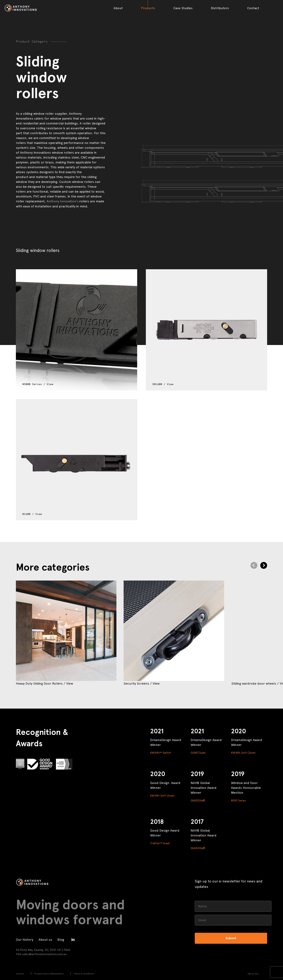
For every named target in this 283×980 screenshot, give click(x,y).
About (118, 8)
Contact (253, 8)
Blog (61, 940)
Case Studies (183, 8)
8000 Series (239, 801)
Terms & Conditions (84, 974)
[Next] (264, 565)
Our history (25, 940)
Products (148, 8)
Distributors (220, 8)
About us (45, 940)
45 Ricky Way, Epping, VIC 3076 (36, 950)
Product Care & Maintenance (49, 974)
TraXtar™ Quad (160, 843)
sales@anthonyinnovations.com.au (44, 954)
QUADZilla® (198, 801)
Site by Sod (253, 974)
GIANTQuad (198, 753)
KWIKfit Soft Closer (243, 753)
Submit (231, 938)
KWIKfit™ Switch (161, 753)
